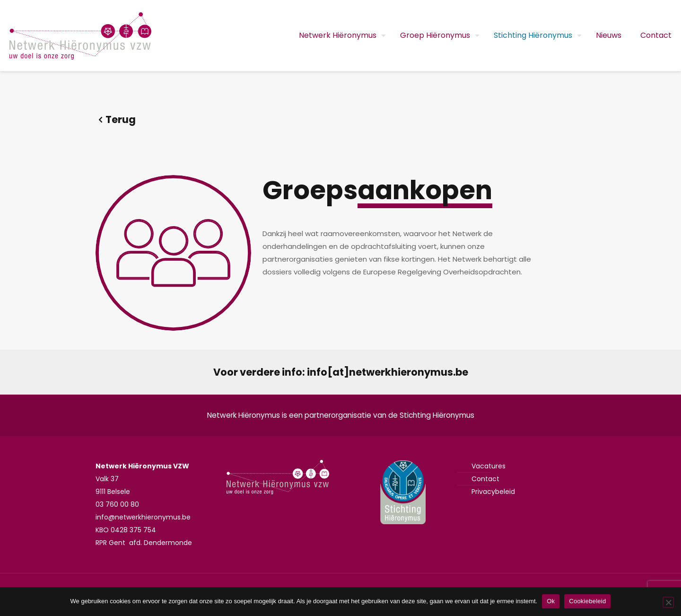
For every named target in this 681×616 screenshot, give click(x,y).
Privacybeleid (493, 492)
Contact (485, 479)
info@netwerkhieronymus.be (143, 517)
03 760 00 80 (117, 504)
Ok (551, 601)
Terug (116, 119)
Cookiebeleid (587, 601)
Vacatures (489, 466)
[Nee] (668, 602)
